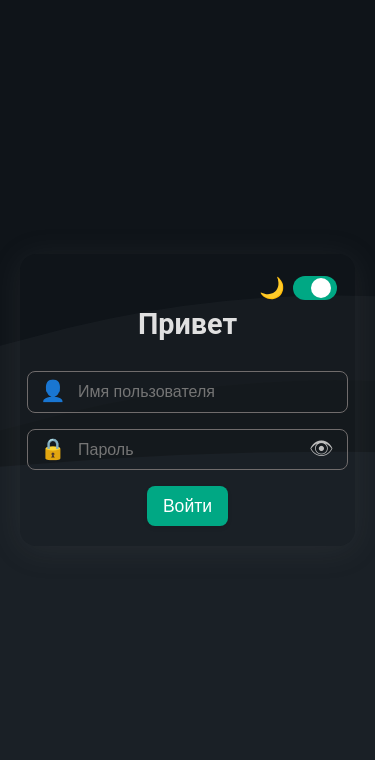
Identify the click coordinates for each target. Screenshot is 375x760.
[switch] (315, 288)
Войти (187, 506)
